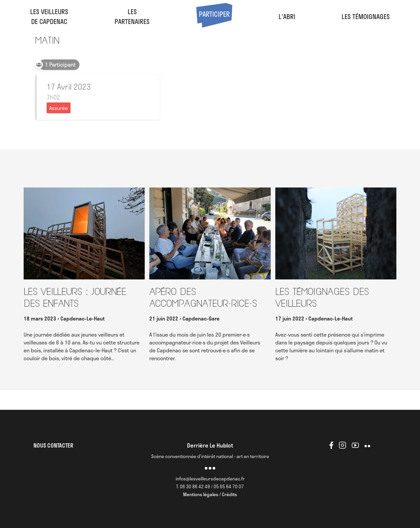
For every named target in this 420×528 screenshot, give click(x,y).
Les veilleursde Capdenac (49, 16)
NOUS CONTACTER (53, 445)
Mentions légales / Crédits (210, 494)
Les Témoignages (366, 16)
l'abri (287, 16)
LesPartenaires (132, 16)
